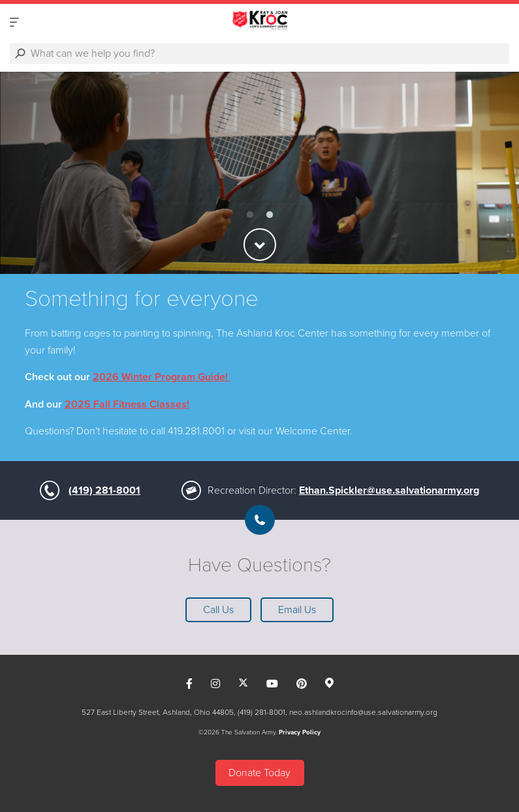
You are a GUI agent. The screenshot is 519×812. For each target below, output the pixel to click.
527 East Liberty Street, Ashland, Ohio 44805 (158, 712)
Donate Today (259, 773)
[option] (259, 173)
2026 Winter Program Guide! (162, 377)
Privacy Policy (300, 732)
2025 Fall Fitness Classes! (127, 404)
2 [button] (270, 215)
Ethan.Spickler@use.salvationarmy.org (389, 490)
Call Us (218, 610)
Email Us (297, 610)
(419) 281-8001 (104, 490)
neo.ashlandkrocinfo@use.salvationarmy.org (363, 712)
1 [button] (250, 215)
